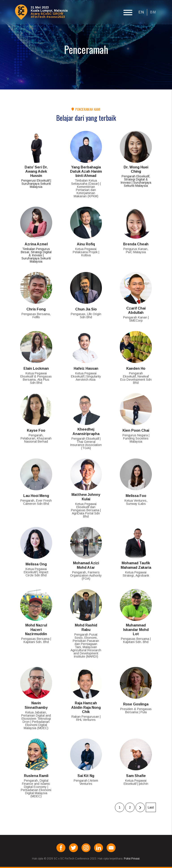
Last (151, 807)
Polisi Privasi (132, 859)
